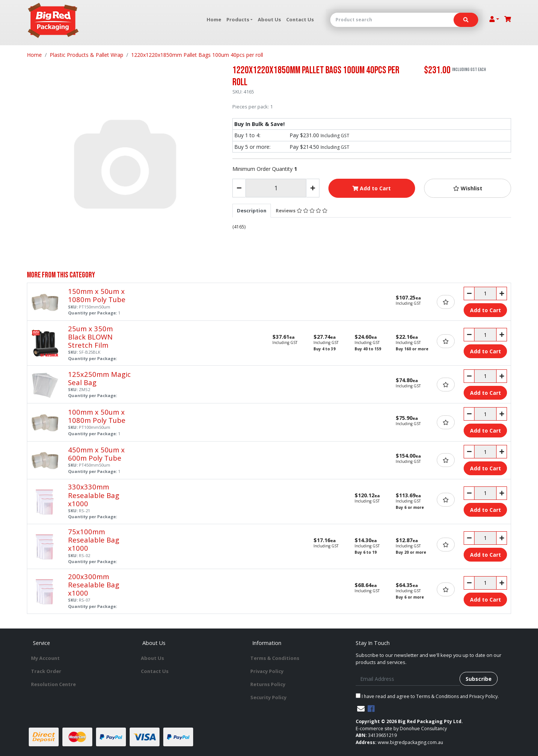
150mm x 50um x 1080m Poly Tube (97, 295)
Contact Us (300, 19)
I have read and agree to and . (427, 696)
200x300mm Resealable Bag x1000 (94, 585)
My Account (45, 658)
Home (214, 19)
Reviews (302, 210)
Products (238, 19)
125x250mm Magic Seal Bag (99, 378)
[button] (468, 188)
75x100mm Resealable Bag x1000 (94, 540)
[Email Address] (408, 679)
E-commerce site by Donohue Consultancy (401, 729)
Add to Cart (372, 188)
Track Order (46, 671)
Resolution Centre (53, 684)
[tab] (252, 210)
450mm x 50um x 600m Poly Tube (96, 454)
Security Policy (268, 697)
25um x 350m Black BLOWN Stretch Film (90, 337)
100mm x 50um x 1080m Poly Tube (97, 416)
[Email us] (361, 709)
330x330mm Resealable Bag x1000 (94, 495)
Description (252, 210)
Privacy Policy (267, 671)
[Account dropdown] (494, 19)
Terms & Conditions (275, 658)
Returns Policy (268, 684)
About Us (269, 19)
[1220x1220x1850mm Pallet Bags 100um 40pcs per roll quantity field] (276, 188)
